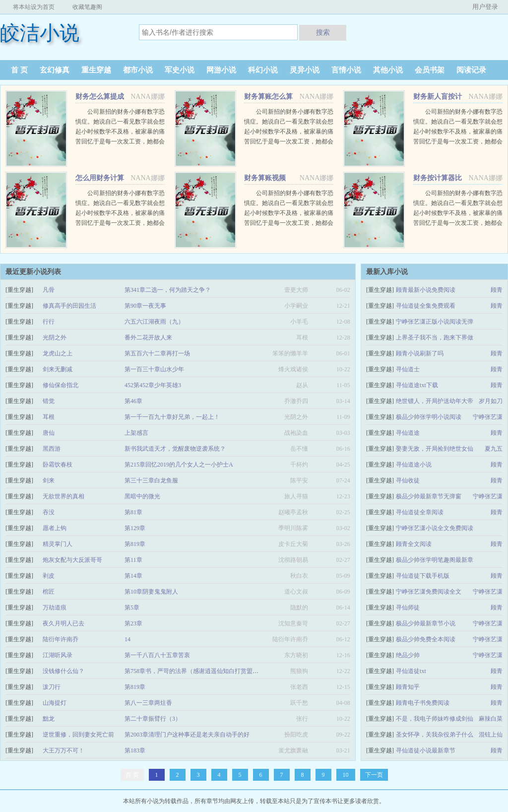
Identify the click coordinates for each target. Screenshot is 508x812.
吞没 (49, 512)
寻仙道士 (408, 369)
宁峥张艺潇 (488, 417)
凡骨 (49, 290)
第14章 (133, 576)
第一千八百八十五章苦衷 (157, 655)
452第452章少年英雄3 (153, 385)
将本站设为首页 (34, 7)
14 (127, 639)
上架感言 (136, 433)
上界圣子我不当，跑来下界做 (435, 338)
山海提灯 (55, 703)
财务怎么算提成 (100, 97)
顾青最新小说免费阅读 (426, 290)
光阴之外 (55, 338)
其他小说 (388, 70)
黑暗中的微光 (142, 496)
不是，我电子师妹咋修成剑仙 (435, 719)
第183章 (135, 750)
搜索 (323, 32)
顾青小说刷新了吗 (420, 353)
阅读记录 (471, 70)
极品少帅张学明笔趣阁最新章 (435, 560)
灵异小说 (305, 70)
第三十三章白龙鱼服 (151, 480)
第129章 (135, 528)
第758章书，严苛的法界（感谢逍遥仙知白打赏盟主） (194, 671)
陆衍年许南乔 (61, 639)
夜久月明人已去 (63, 623)
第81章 (133, 512)
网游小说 (221, 70)
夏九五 (494, 449)
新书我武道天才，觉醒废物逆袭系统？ (175, 449)
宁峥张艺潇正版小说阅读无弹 (435, 322)
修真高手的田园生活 (69, 306)
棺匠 (49, 592)
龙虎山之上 (58, 353)
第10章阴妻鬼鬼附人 (151, 592)
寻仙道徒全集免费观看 (426, 306)
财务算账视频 (265, 178)
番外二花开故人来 (148, 338)
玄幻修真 (55, 70)
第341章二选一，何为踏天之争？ (168, 290)
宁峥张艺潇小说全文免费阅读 (435, 528)
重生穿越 (96, 70)
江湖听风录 (58, 655)
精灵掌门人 (58, 544)
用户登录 (485, 7)
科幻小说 (263, 70)
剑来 (49, 480)
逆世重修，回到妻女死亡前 (78, 735)
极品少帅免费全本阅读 (426, 639)
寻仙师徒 (408, 608)
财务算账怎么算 (268, 97)
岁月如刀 (491, 401)
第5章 (132, 608)
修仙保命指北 (61, 385)
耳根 (49, 417)
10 (346, 775)
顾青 (497, 290)
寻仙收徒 (408, 480)
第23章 (133, 623)
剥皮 (49, 576)
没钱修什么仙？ (63, 671)
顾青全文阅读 (414, 544)
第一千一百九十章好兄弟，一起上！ (172, 417)
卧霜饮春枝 (58, 465)
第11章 (133, 560)
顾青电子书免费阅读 (423, 703)
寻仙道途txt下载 (417, 385)
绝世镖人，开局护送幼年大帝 (435, 401)
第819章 (135, 544)
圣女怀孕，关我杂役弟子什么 (435, 735)
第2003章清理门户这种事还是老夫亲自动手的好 (187, 735)
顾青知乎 (408, 687)
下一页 (374, 775)
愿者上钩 (55, 528)
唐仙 (49, 433)
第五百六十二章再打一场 (157, 353)
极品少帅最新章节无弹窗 (429, 496)
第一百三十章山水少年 (154, 369)
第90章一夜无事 (145, 306)
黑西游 (52, 449)
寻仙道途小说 (414, 465)
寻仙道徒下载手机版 (423, 576)
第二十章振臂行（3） (153, 719)
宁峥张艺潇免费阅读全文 (429, 592)
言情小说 (346, 70)
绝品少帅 (408, 655)
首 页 (19, 70)
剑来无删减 (58, 369)
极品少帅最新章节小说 (426, 623)
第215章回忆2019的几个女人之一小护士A (179, 465)
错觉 (49, 401)
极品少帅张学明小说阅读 (429, 417)
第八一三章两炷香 (148, 703)
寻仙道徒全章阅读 (420, 512)
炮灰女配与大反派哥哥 (72, 560)
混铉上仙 (491, 735)
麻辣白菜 (491, 719)
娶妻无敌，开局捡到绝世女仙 (435, 449)
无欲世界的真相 (63, 496)
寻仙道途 (408, 433)
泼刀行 (52, 687)
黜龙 (49, 719)
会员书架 (430, 70)
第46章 (133, 401)
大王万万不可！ (63, 750)
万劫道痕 (55, 608)
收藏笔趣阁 (87, 7)
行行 (49, 322)
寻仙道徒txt (411, 671)
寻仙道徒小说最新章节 (426, 750)
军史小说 (180, 70)
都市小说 (138, 70)
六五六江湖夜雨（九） (154, 322)
